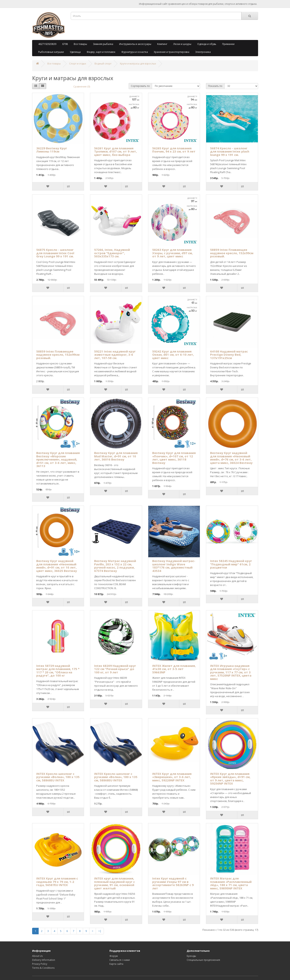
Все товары (80, 44)
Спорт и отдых (78, 64)
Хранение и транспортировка (172, 52)
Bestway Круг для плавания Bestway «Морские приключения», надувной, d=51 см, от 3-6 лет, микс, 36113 (58, 459)
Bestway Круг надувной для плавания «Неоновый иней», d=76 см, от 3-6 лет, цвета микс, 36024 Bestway (231, 458)
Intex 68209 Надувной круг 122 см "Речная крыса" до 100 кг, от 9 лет (115, 669)
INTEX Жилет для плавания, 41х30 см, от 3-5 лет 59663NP (174, 669)
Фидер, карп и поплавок (101, 52)
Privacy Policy (40, 964)
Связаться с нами (120, 960)
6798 (65, 44)
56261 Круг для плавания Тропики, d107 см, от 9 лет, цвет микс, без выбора (115, 151)
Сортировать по (140, 86)
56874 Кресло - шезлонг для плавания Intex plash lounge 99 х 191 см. (230, 151)
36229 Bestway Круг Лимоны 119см (52, 150)
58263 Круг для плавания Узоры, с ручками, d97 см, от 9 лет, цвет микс (172, 253)
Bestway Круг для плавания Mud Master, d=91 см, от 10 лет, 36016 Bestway (116, 456)
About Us (37, 956)
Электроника (203, 52)
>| (100, 931)
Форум (114, 956)
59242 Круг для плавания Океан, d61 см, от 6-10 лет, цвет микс (173, 355)
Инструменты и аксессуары (135, 44)
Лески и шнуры (182, 44)
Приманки (228, 44)
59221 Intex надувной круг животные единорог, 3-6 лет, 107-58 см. (115, 355)
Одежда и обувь (207, 44)
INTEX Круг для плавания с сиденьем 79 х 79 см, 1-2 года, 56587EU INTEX (57, 882)
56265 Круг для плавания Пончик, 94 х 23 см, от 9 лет (174, 150)
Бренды (191, 956)
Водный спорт (103, 64)
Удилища (75, 52)
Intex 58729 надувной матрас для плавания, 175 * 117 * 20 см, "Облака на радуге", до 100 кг (58, 671)
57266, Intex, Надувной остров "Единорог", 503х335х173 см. (112, 253)
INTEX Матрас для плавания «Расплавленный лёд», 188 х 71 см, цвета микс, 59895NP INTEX (231, 883)
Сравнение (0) (82, 87)
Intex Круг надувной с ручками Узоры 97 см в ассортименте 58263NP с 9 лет (173, 883)
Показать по (215, 86)
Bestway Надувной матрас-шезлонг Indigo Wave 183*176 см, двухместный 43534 (174, 566)
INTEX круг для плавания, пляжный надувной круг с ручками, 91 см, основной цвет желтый (114, 883)
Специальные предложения (203, 960)
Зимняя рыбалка (103, 44)
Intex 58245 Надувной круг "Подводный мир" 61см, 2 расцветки (231, 564)
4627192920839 (47, 44)
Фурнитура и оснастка (135, 52)
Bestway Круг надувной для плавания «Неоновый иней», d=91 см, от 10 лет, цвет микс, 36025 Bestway (57, 566)
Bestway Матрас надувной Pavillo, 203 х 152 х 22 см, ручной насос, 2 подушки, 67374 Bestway (115, 566)
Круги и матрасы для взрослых (138, 64)
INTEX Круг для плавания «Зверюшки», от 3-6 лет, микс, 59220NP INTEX (172, 777)
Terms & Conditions (43, 968)
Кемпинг (162, 44)
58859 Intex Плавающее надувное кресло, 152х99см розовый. (232, 253)
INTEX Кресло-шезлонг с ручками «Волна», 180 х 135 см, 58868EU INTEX (58, 777)
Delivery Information (44, 960)
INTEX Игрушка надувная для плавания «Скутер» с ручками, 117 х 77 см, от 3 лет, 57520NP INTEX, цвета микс (231, 672)
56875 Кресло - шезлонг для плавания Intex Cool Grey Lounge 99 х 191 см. (55, 253)
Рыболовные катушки (51, 52)
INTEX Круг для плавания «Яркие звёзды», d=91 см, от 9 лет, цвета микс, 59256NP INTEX (230, 779)
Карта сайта (116, 964)
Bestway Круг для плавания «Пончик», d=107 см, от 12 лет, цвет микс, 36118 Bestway (174, 458)
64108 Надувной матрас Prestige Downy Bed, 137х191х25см (229, 355)
